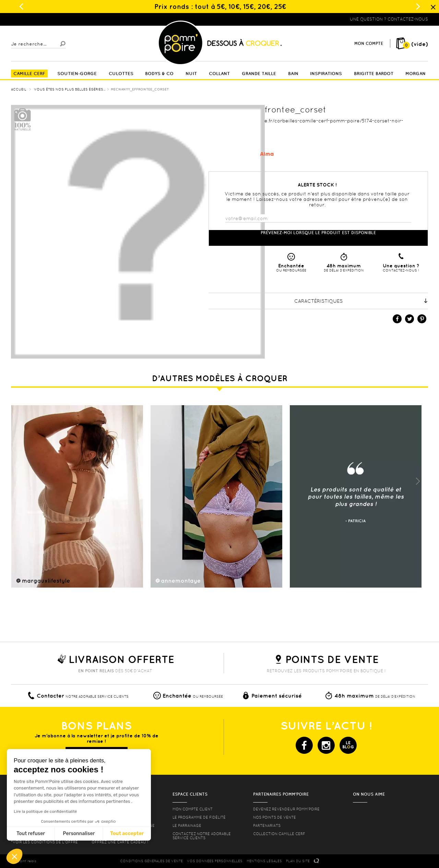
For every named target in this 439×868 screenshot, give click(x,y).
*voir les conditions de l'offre (44, 842)
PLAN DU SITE (298, 861)
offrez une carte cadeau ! (120, 842)
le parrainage (187, 825)
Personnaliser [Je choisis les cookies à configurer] (79, 834)
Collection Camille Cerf (279, 834)
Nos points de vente (275, 817)
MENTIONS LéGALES (264, 861)
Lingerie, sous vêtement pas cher (45, 19)
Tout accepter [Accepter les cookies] (127, 834)
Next (418, 481)
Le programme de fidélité (199, 817)
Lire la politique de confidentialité (45, 811)
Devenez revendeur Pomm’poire (286, 809)
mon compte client (193, 809)
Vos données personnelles (215, 861)
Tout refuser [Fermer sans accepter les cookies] (31, 834)
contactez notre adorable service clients (202, 836)
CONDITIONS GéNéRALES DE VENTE (151, 861)
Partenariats (267, 825)
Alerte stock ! (317, 185)
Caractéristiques (361, 301)
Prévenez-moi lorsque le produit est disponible (318, 233)
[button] (14, 856)
